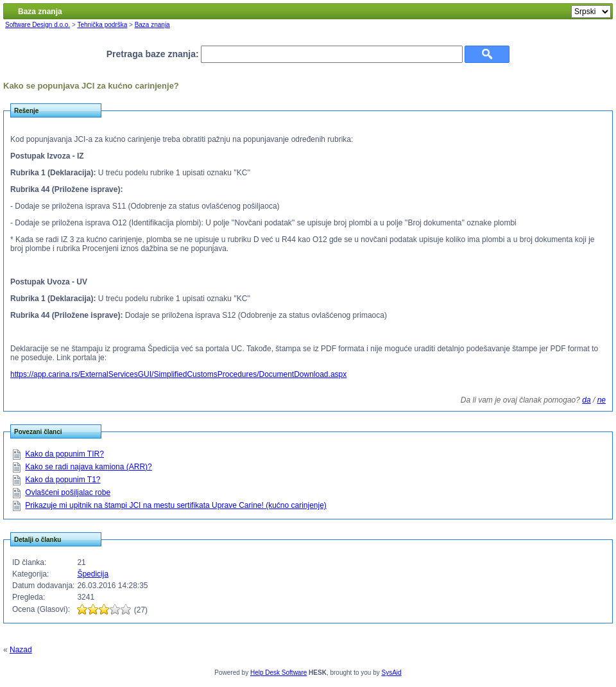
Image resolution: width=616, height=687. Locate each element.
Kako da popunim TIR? (64, 454)
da (586, 400)
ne (602, 400)
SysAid (392, 673)
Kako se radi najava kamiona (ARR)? (88, 467)
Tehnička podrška (102, 25)
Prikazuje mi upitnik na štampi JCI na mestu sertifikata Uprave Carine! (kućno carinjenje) (176, 505)
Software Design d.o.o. (38, 25)
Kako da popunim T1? (63, 480)
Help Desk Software (278, 673)
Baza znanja (152, 25)
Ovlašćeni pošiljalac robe (68, 492)
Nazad (21, 650)
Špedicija (93, 574)
